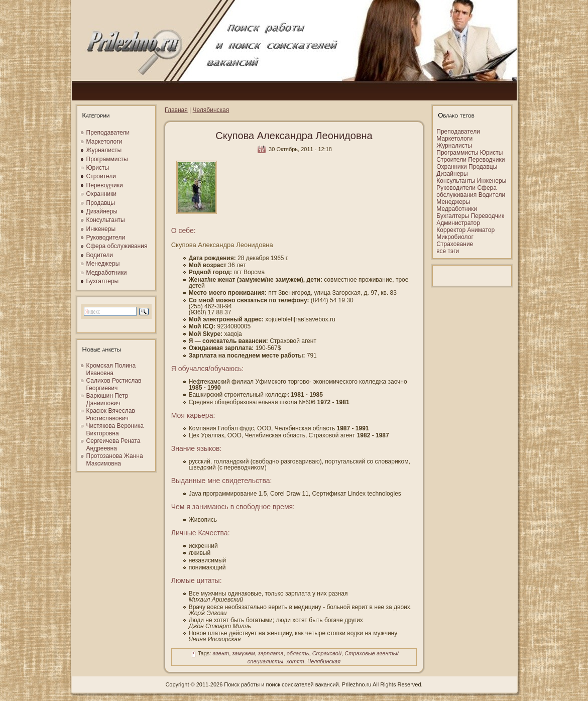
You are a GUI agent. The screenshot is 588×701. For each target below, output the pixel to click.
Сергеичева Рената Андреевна (113, 445)
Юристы (98, 168)
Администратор (458, 223)
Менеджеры (103, 264)
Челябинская (211, 110)
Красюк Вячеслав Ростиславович (111, 415)
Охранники (101, 194)
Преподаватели (108, 133)
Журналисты (104, 150)
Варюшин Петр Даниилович (107, 399)
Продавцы (101, 203)
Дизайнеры (102, 211)
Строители (101, 176)
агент (221, 654)
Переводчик (487, 216)
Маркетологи (104, 142)
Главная (176, 110)
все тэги (448, 251)
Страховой (327, 654)
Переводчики (105, 185)
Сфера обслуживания (117, 246)
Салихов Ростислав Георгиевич (114, 384)
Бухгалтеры (103, 281)
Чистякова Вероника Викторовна (115, 430)
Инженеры (101, 229)
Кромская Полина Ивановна (111, 369)
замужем (243, 654)
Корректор (451, 230)
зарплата (271, 654)
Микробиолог (455, 237)
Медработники (107, 273)
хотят (295, 661)
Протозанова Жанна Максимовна (115, 460)
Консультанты (106, 220)
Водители (100, 255)
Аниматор (481, 230)
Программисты (107, 159)
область (298, 654)
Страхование (455, 244)
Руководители (106, 238)
